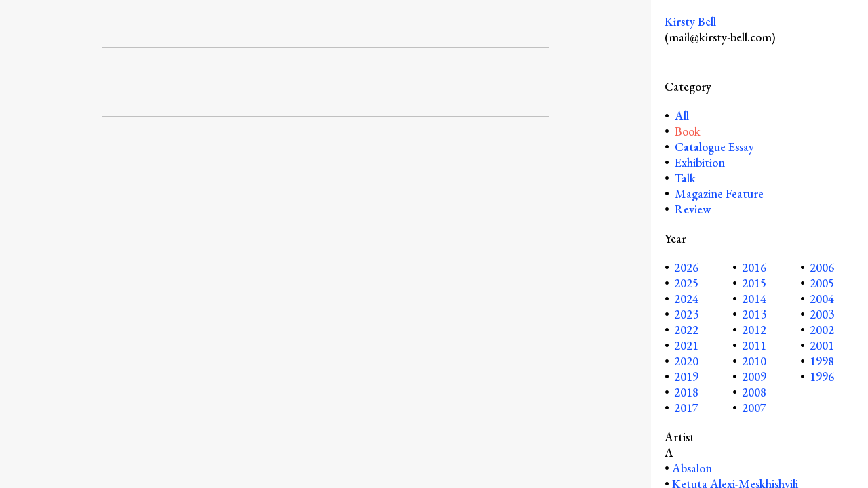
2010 (754, 361)
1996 (822, 377)
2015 (754, 283)
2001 (822, 345)
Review (693, 209)
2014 (754, 299)
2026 (686, 267)
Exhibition (700, 162)
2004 (822, 299)
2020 (686, 361)
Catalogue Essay (714, 147)
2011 (754, 345)
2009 (754, 377)
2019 (686, 377)
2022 (686, 330)
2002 (822, 330)
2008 (754, 392)
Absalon (692, 468)
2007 (754, 408)
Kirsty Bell (690, 21)
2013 (754, 314)
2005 (822, 283)
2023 (686, 314)
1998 (822, 361)
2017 (686, 408)
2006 (822, 267)
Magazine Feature (719, 194)
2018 (686, 392)
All (680, 116)
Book (688, 131)
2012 (754, 330)
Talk (685, 178)
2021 (686, 345)
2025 (686, 283)
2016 (754, 267)
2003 (822, 314)
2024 (686, 299)
